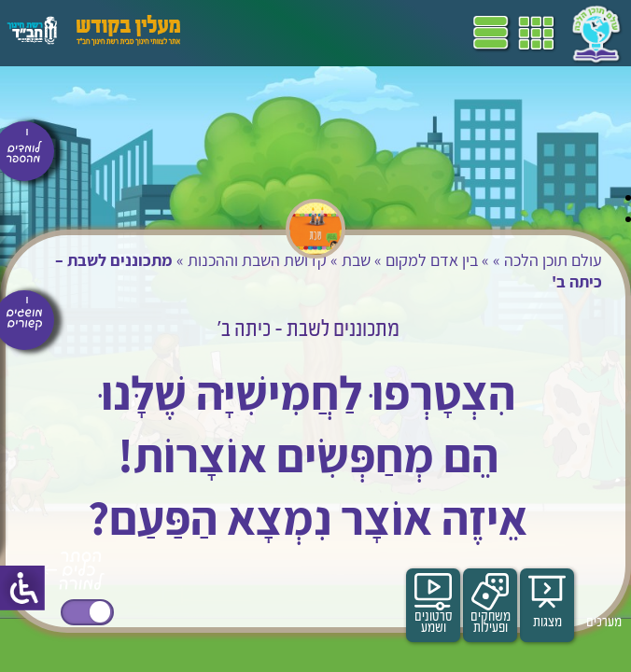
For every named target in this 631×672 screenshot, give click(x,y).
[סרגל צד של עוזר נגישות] (22, 588)
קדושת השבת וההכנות (257, 260)
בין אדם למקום (432, 260)
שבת (356, 260)
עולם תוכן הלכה (553, 260)
